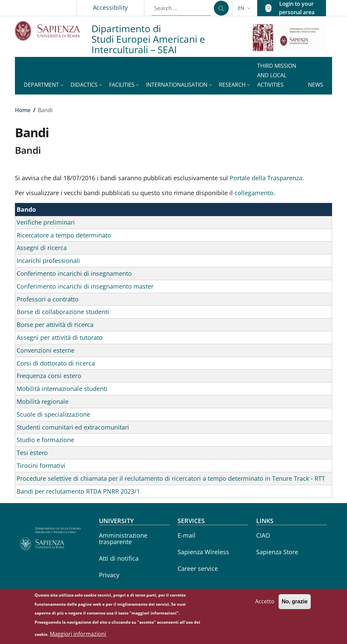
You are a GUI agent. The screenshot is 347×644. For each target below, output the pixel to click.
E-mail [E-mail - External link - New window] (187, 535)
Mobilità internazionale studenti (62, 389)
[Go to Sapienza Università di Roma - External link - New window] (53, 31)
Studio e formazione (45, 440)
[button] (245, 8)
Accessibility (110, 7)
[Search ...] (221, 8)
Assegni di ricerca (42, 248)
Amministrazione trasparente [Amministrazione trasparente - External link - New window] (123, 538)
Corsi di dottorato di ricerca (56, 363)
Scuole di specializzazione (53, 414)
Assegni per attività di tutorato (60, 337)
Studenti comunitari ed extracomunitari (73, 427)
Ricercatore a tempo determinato (64, 235)
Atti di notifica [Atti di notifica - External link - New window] (119, 558)
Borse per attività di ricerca (55, 325)
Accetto (265, 605)
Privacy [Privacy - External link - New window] (109, 575)
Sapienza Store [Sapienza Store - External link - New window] (277, 552)
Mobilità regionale (43, 401)
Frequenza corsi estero (49, 376)
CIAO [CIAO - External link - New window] (263, 535)
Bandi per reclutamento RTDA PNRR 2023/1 (78, 491)
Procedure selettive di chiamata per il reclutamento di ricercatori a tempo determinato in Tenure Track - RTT (171, 478)
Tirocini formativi (41, 465)
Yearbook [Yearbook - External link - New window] (112, 591)
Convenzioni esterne (46, 350)
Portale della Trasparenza (266, 178)
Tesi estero (32, 453)
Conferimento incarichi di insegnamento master (85, 286)
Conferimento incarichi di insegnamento (74, 273)
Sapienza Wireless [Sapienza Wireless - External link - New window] (203, 552)
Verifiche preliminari (46, 222)
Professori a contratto (48, 299)
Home (23, 110)
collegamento (254, 193)
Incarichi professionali (48, 261)
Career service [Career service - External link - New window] (198, 568)
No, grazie (294, 605)
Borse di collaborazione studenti (63, 312)
